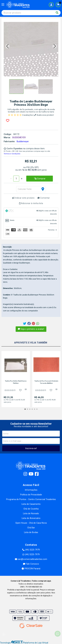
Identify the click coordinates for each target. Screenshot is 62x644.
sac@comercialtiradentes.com (31, 559)
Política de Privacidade (31, 495)
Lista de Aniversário (31, 518)
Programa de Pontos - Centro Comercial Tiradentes (31, 499)
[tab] (31, 212)
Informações (31, 490)
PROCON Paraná (31, 569)
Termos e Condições (12, 154)
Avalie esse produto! (44, 115)
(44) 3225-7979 (31, 550)
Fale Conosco (31, 564)
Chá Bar (31, 528)
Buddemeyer (23, 142)
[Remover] (11, 179)
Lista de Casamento (31, 504)
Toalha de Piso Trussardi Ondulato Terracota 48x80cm (46, 382)
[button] (7, 46)
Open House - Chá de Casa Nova (31, 523)
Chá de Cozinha (31, 509)
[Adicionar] (22, 179)
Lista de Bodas (31, 532)
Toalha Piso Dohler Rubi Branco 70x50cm (16, 382)
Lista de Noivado (31, 514)
